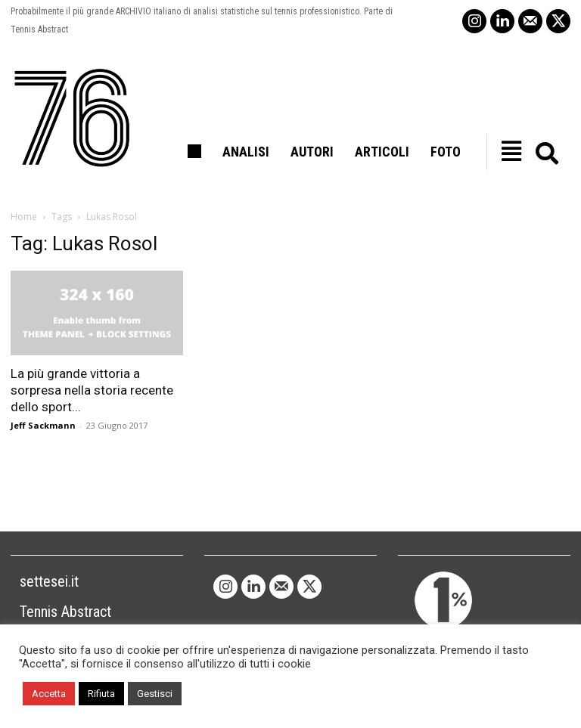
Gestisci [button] (155, 694)
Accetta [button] (49, 694)
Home (24, 217)
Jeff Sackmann (43, 425)
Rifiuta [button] (101, 694)
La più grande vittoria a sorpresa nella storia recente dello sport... (92, 390)
